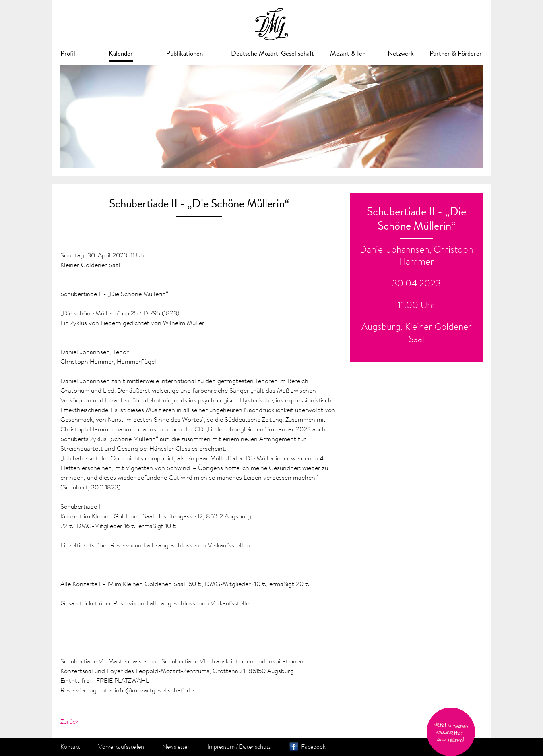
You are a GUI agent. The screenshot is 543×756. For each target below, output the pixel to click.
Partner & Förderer (456, 53)
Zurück (69, 721)
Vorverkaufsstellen (121, 747)
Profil (68, 53)
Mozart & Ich (348, 53)
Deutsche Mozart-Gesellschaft (273, 53)
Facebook (313, 747)
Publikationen (185, 53)
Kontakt (70, 747)
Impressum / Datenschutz (239, 747)
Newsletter (176, 747)
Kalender (121, 53)
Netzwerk (401, 53)
